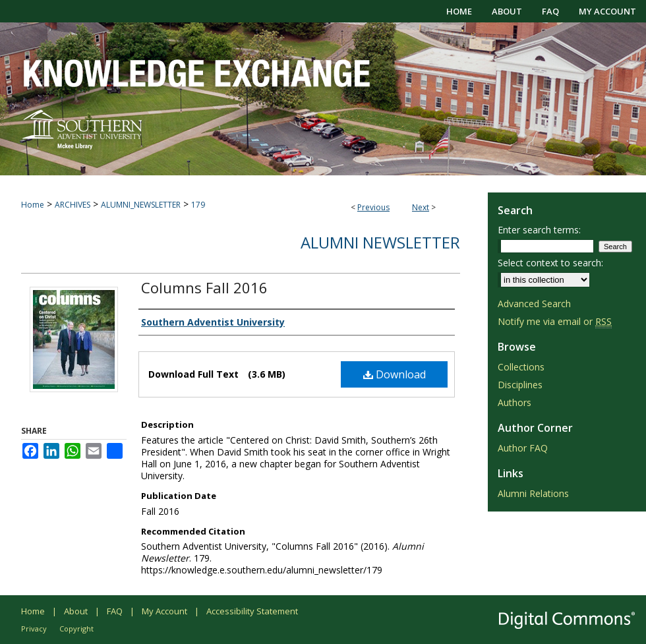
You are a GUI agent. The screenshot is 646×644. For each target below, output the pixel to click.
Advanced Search (534, 304)
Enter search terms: (539, 230)
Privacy (34, 629)
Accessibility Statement (252, 611)
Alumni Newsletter (380, 242)
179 (198, 205)
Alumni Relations (533, 493)
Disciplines (520, 385)
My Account (164, 611)
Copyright (76, 629)
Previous (373, 207)
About (76, 611)
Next (421, 207)
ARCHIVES (73, 205)
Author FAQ (523, 448)
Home (33, 205)
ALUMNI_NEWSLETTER (141, 205)
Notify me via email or (555, 321)
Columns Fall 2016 (204, 287)
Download (395, 374)
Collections (521, 367)
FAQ (115, 611)
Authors (514, 402)
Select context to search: (550, 263)
